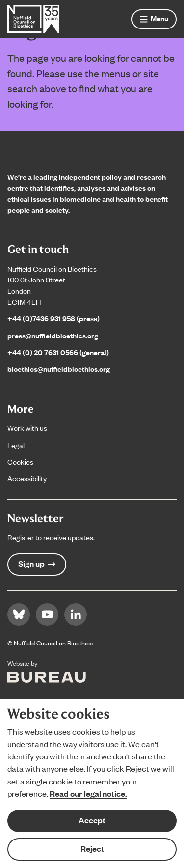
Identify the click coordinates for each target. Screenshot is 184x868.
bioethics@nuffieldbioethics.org (59, 369)
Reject (92, 849)
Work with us (27, 428)
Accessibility (27, 478)
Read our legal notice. (88, 794)
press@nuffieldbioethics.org (53, 335)
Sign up (37, 564)
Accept (92, 820)
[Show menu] (154, 19)
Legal (16, 445)
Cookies (20, 462)
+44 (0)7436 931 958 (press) (53, 318)
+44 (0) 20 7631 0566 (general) (58, 352)
